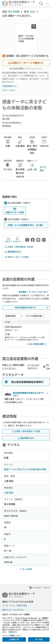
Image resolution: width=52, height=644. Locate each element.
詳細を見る (13, 632)
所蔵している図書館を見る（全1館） (26, 225)
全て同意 (39, 639)
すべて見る (43, 169)
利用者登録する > (10, 86)
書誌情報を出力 (13, 252)
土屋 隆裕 (9, 493)
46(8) (33, 12)
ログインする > (9, 90)
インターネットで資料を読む (15, 605)
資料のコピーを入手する (13, 610)
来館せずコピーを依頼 (15, 211)
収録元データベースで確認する (26, 63)
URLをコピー (17, 240)
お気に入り (8, 240)
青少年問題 (14, 12)
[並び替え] (14, 316)
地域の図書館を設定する (32, 308)
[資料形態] (35, 316)
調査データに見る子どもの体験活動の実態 (25, 469)
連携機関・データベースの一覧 (34, 292)
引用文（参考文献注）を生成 (19, 247)
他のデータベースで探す (17, 257)
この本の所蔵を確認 (37, 344)
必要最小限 (14, 639)
